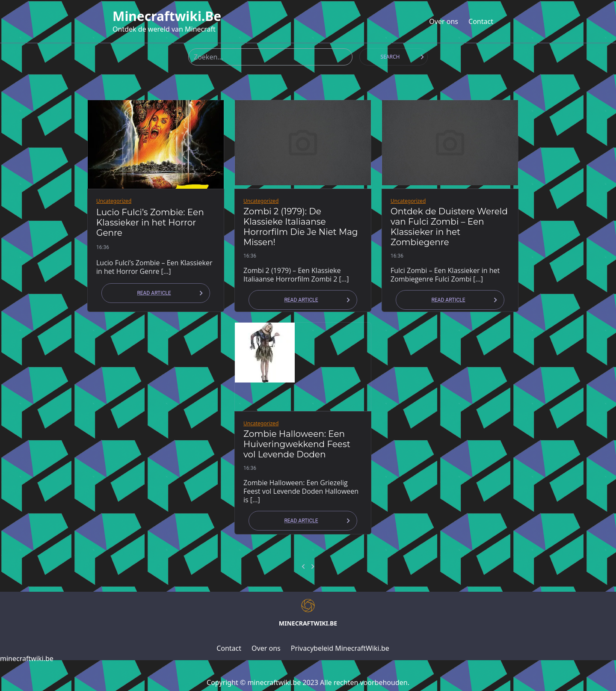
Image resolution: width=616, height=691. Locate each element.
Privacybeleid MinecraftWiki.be (340, 648)
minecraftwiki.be (167, 16)
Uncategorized (114, 201)
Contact (481, 21)
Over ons (444, 21)
